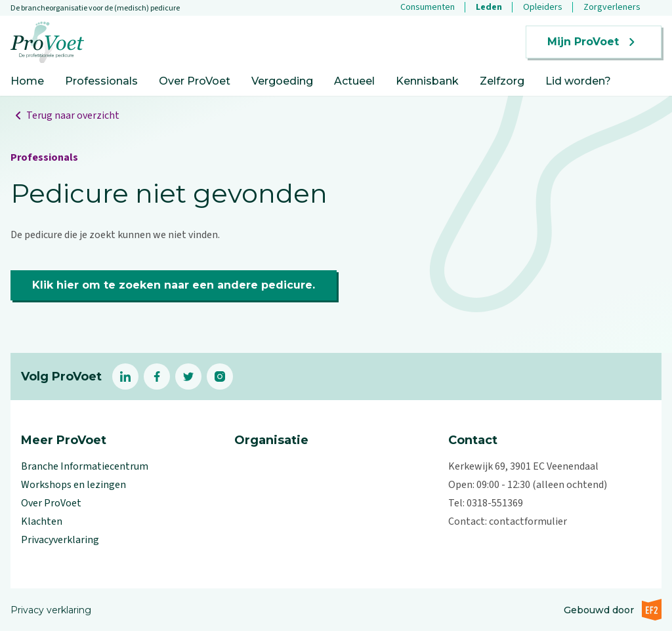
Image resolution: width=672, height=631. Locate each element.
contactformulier (528, 521)
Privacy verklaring (51, 610)
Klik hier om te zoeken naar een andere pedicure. (174, 285)
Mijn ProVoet (594, 42)
